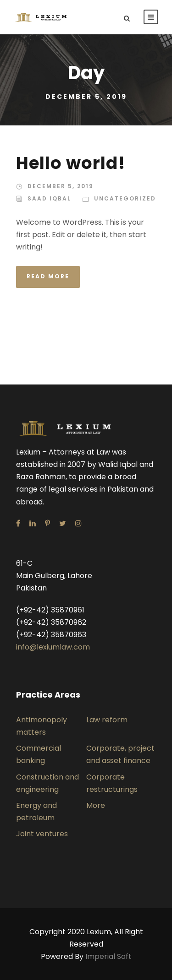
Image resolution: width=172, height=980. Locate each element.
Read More (48, 276)
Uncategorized (125, 198)
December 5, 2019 (61, 186)
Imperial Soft (108, 956)
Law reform (107, 720)
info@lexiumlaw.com (53, 647)
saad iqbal (49, 198)
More (96, 805)
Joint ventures (42, 834)
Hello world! (71, 163)
